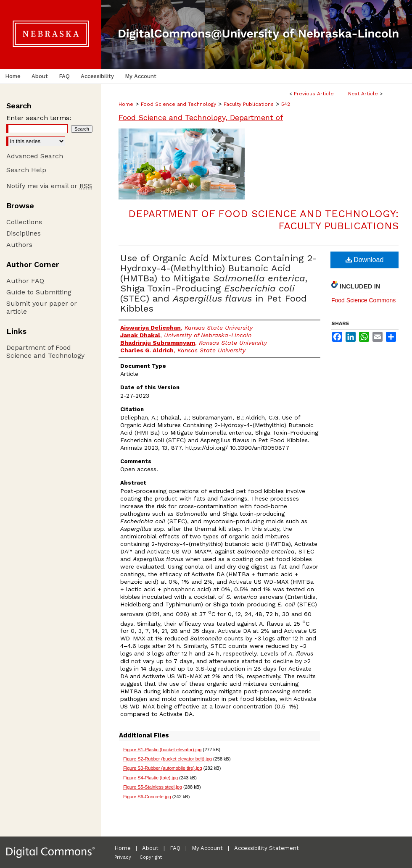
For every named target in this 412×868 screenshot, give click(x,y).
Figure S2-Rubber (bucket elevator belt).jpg (168, 759)
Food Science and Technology (178, 104)
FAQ (175, 848)
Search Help (26, 170)
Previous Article (314, 94)
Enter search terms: (39, 118)
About (150, 848)
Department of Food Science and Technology (45, 351)
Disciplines (24, 233)
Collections (24, 222)
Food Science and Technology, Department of (201, 117)
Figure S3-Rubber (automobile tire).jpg (163, 768)
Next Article (363, 94)
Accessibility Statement (267, 848)
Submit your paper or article (42, 307)
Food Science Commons (363, 300)
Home (126, 104)
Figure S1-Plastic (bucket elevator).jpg (162, 750)
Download (365, 260)
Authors (19, 245)
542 (286, 104)
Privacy (123, 857)
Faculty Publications (249, 104)
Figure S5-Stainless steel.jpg (153, 787)
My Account (207, 848)
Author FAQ (25, 281)
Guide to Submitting (39, 292)
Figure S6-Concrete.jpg (147, 797)
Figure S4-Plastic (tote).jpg (151, 778)
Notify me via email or (49, 186)
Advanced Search (35, 156)
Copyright (151, 857)
